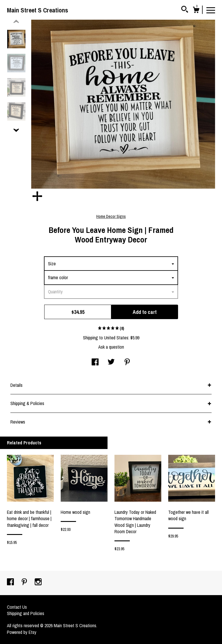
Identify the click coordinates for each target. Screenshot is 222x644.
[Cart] (196, 11)
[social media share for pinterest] (127, 363)
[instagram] (38, 582)
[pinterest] (25, 582)
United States (116, 338)
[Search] (185, 10)
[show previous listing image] (16, 22)
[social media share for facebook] (95, 363)
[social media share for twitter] (111, 363)
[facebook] (11, 582)
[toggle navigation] (211, 10)
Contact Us (17, 607)
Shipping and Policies (26, 613)
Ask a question (111, 347)
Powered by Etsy (22, 632)
